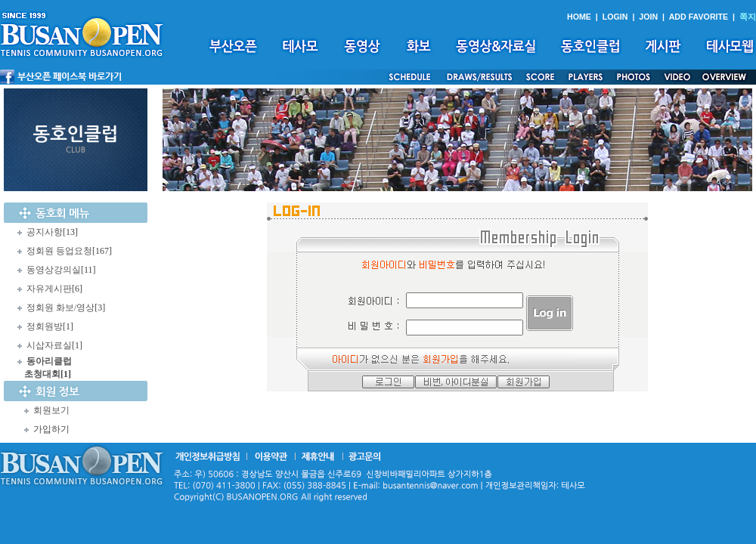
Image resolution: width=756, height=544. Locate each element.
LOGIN (615, 17)
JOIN (648, 17)
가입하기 (51, 429)
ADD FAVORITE (699, 17)
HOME (579, 17)
